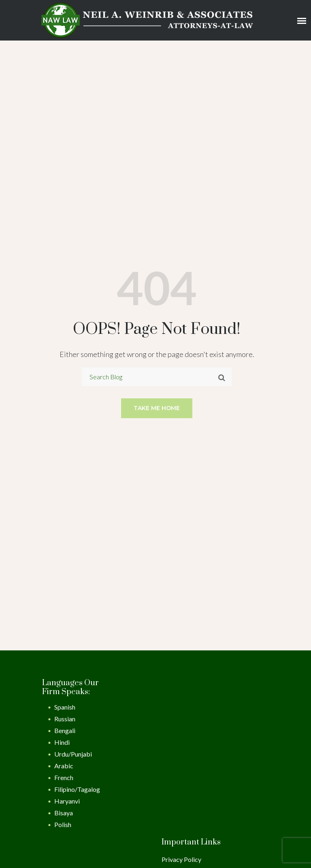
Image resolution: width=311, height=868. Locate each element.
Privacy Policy (181, 859)
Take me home (157, 408)
